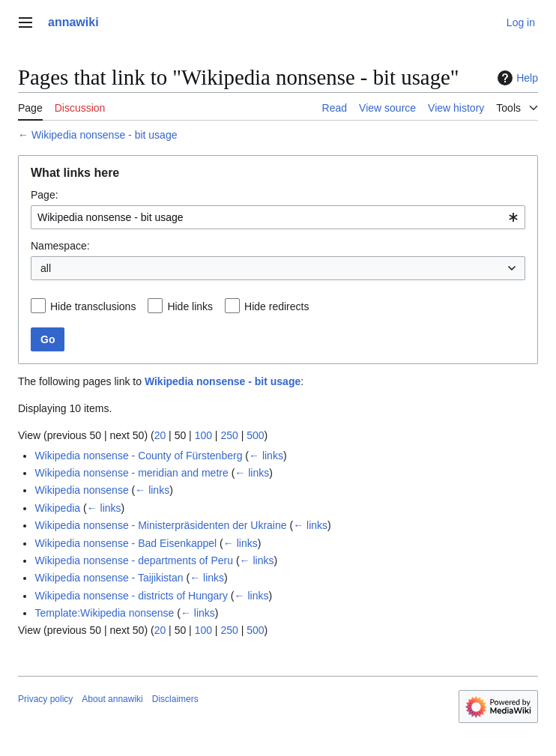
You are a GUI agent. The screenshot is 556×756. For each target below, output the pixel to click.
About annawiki (112, 699)
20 (160, 435)
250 (229, 435)
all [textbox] (46, 268)
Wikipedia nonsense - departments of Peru (134, 560)
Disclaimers (175, 699)
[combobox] (278, 217)
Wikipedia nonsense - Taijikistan (109, 578)
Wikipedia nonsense (81, 490)
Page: (45, 195)
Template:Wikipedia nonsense (104, 613)
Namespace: (60, 246)
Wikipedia (57, 508)
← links (266, 456)
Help (516, 78)
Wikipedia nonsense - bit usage (105, 135)
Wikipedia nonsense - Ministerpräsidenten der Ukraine (160, 525)
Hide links (190, 306)
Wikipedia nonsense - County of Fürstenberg (138, 456)
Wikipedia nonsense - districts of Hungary (131, 596)
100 (203, 435)
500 (255, 435)
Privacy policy (45, 699)
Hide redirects (277, 306)
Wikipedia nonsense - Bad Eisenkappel (126, 543)
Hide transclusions (93, 306)
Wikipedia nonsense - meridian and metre (131, 473)
